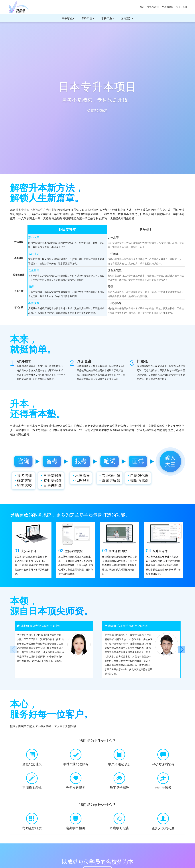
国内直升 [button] (127, 18)
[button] (182, 650)
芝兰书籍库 (168, 7)
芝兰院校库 (153, 7)
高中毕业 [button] (68, 18)
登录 (179, 7)
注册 (185, 7)
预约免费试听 (97, 111)
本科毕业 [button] (107, 18)
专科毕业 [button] (88, 18)
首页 (142, 7)
